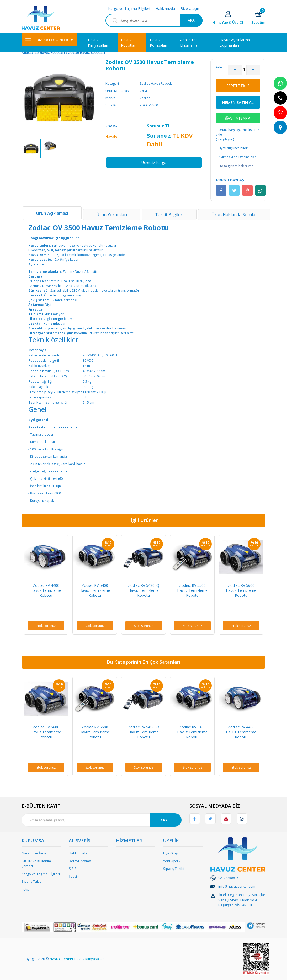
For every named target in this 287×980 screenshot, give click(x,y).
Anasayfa (29, 53)
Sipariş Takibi (32, 881)
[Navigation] (49, 40)
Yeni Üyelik (172, 861)
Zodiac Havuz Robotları (86, 53)
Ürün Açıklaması (52, 213)
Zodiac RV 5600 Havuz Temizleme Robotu (241, 590)
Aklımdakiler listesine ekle (236, 157)
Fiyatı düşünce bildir (232, 148)
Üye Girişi (171, 853)
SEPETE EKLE (238, 86)
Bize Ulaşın (190, 9)
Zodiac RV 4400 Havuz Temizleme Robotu (46, 590)
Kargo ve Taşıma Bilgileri (129, 9)
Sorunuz (155, 126)
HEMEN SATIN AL (238, 102)
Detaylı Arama (80, 861)
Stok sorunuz (46, 626)
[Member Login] (228, 18)
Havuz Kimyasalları (89, 959)
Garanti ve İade (34, 853)
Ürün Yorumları (112, 215)
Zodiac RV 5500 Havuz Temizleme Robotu (192, 590)
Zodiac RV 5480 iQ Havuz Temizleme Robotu (144, 590)
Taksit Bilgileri (169, 215)
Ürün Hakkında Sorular (234, 215)
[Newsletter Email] (102, 820)
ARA (191, 20)
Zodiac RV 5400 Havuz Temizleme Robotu (95, 590)
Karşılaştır (225, 139)
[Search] (154, 20)
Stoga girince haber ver (234, 166)
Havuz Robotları (52, 53)
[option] (31, 148)
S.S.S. (73, 869)
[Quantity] (244, 70)
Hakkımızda (165, 9)
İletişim (27, 889)
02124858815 (228, 878)
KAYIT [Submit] (166, 820)
